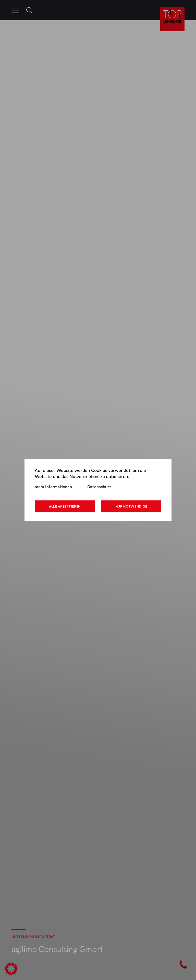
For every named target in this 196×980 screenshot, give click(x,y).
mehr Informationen (53, 487)
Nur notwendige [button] (131, 506)
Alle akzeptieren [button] (65, 506)
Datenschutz (99, 487)
